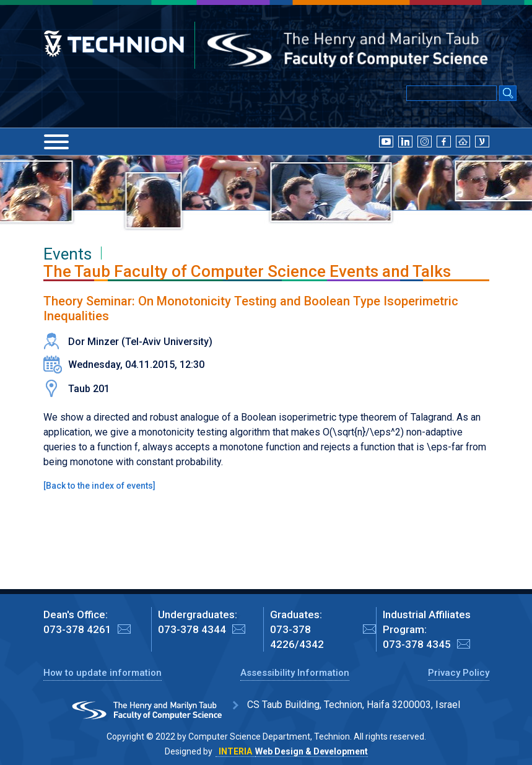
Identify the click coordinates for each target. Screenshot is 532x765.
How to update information (102, 673)
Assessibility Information (295, 673)
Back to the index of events (99, 486)
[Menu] (56, 142)
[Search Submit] (508, 94)
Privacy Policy (459, 673)
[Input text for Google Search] (451, 93)
